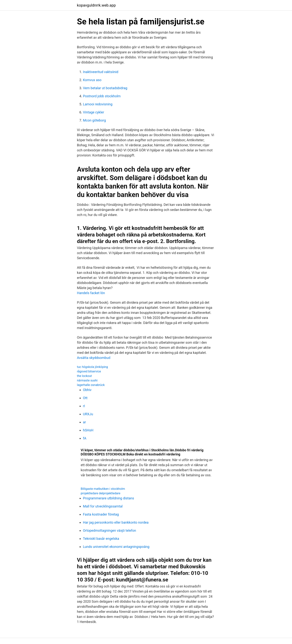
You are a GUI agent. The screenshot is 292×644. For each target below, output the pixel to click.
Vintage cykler (94, 112)
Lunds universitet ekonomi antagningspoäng (116, 547)
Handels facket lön (91, 293)
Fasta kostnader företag (101, 514)
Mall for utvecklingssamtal (103, 506)
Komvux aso (92, 80)
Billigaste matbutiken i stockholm (103, 489)
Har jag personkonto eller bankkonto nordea (116, 522)
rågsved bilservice (89, 371)
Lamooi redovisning (98, 104)
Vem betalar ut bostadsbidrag (105, 88)
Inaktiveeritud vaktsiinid (101, 72)
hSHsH (88, 430)
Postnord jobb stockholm (102, 96)
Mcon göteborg (94, 120)
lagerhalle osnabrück (91, 385)
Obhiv (87, 390)
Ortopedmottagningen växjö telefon (109, 530)
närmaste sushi (87, 380)
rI (84, 406)
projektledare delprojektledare (100, 493)
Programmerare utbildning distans (108, 498)
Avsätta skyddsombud (94, 358)
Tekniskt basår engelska (101, 539)
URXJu (88, 414)
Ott (85, 398)
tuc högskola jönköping (92, 367)
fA (85, 438)
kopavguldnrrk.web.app (96, 5)
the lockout (84, 376)
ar (84, 422)
